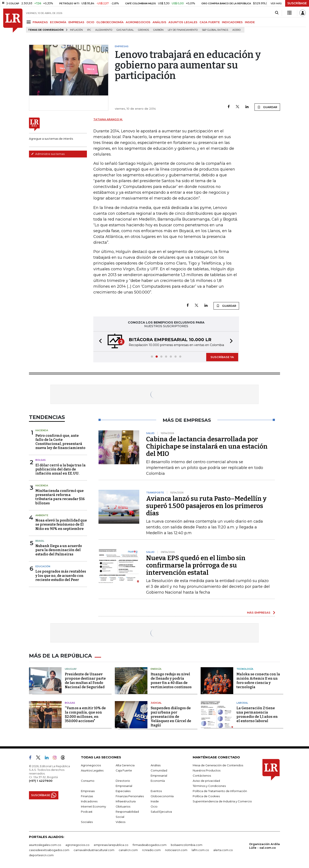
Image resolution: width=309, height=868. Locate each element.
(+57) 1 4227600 (41, 781)
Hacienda (42, 430)
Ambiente (42, 515)
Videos (120, 822)
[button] (99, 341)
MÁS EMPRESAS (259, 612)
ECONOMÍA (58, 22)
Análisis (156, 765)
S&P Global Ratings (215, 30)
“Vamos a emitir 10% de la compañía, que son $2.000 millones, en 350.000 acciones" (85, 715)
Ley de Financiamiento (183, 30)
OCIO (90, 22)
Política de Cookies (206, 796)
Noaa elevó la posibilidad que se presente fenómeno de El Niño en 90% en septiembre (61, 524)
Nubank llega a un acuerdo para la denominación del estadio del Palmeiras (59, 550)
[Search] (277, 13)
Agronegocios (91, 765)
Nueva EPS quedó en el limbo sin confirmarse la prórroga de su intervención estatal (196, 565)
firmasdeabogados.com (150, 845)
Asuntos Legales (92, 770)
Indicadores (89, 801)
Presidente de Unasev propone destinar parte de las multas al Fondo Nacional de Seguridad (85, 681)
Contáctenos (202, 776)
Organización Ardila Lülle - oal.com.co (264, 846)
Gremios (143, 30)
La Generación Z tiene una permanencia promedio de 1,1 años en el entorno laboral (257, 715)
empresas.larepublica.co (111, 845)
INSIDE (250, 22)
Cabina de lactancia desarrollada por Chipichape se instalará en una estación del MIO (207, 446)
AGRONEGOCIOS (138, 22)
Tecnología (245, 669)
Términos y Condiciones (209, 786)
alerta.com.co (223, 850)
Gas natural (125, 30)
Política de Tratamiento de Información (220, 791)
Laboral (242, 703)
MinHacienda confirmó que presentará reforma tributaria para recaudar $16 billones (60, 497)
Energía (156, 669)
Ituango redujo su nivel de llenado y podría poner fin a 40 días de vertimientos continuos (171, 681)
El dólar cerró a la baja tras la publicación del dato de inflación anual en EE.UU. (61, 469)
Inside (155, 801)
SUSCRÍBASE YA (222, 357)
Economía (158, 781)
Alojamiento (104, 30)
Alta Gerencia (125, 765)
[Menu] (29, 22)
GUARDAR (267, 107)
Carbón (158, 30)
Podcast (87, 812)
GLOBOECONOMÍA (110, 22)
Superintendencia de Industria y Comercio (222, 801)
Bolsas (41, 460)
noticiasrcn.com (176, 850)
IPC (89, 30)
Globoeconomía (162, 796)
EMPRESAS (76, 22)
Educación (43, 566)
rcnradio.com (151, 850)
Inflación (76, 30)
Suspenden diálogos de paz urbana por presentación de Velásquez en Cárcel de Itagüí (171, 717)
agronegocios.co (77, 845)
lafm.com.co (200, 850)
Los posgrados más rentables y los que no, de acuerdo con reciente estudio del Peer (61, 575)
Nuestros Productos (207, 770)
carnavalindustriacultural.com (94, 850)
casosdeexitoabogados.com (49, 850)
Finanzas (87, 796)
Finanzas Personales (130, 796)
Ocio (154, 806)
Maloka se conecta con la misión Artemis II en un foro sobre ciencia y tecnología (258, 681)
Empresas (88, 791)
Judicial (156, 703)
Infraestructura (126, 801)
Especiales (123, 791)
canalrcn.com (128, 850)
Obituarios (123, 806)
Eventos (156, 791)
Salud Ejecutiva (161, 812)
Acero (236, 30)
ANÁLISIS (159, 22)
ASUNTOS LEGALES (183, 22)
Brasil (40, 541)
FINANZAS (40, 22)
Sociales (87, 822)
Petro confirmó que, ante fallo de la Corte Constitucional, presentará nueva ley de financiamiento (60, 442)
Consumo (88, 781)
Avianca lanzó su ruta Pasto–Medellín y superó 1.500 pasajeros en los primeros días (206, 506)
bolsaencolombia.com (187, 845)
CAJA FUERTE (210, 22)
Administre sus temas (48, 154)
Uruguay (71, 669)
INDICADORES (232, 22)
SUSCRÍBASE (297, 3)
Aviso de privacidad (206, 781)
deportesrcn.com (41, 855)
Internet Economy (93, 806)
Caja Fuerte (124, 770)
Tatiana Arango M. (108, 119)
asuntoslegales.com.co (45, 845)
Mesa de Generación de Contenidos (218, 765)
